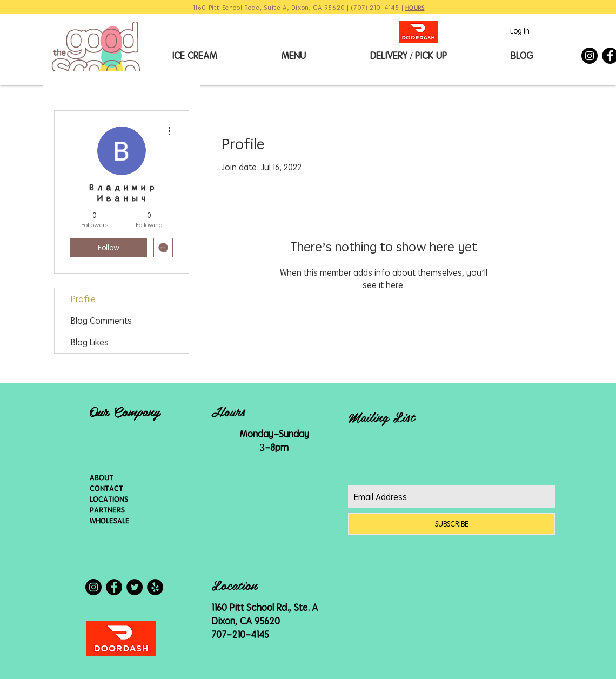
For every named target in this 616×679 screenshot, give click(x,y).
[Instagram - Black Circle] (590, 56)
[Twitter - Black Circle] (135, 587)
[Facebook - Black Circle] (114, 587)
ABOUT (102, 477)
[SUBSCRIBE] (451, 524)
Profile (83, 299)
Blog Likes (90, 342)
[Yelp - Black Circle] (155, 587)
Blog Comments (101, 321)
